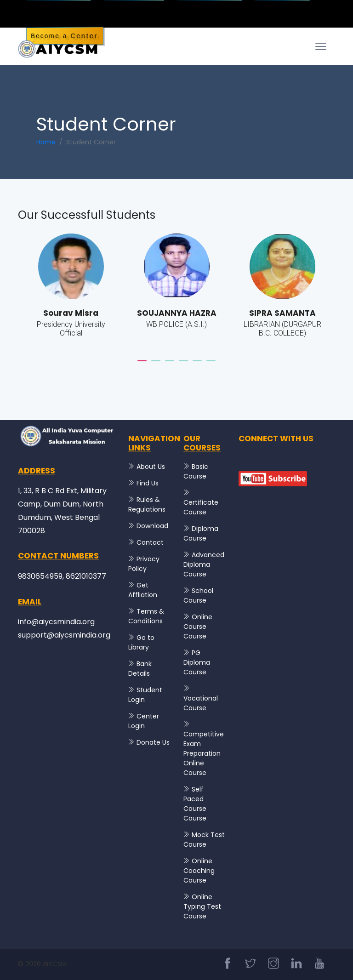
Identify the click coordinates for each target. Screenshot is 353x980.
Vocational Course (201, 703)
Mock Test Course (204, 840)
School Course (198, 595)
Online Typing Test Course (202, 906)
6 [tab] (211, 365)
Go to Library (141, 642)
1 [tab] (142, 365)
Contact (150, 542)
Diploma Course (201, 533)
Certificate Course (201, 507)
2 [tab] (156, 365)
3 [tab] (170, 365)
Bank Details (140, 669)
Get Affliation (143, 590)
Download (152, 526)
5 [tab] (197, 365)
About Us (151, 467)
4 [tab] (183, 365)
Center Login (144, 721)
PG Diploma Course (197, 662)
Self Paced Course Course (195, 804)
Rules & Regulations (147, 504)
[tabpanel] (71, 291)
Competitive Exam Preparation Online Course (204, 753)
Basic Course (196, 471)
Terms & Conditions (146, 616)
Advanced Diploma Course (204, 564)
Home (46, 142)
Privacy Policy (144, 564)
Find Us (148, 483)
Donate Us (153, 742)
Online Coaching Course (199, 871)
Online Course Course (198, 627)
